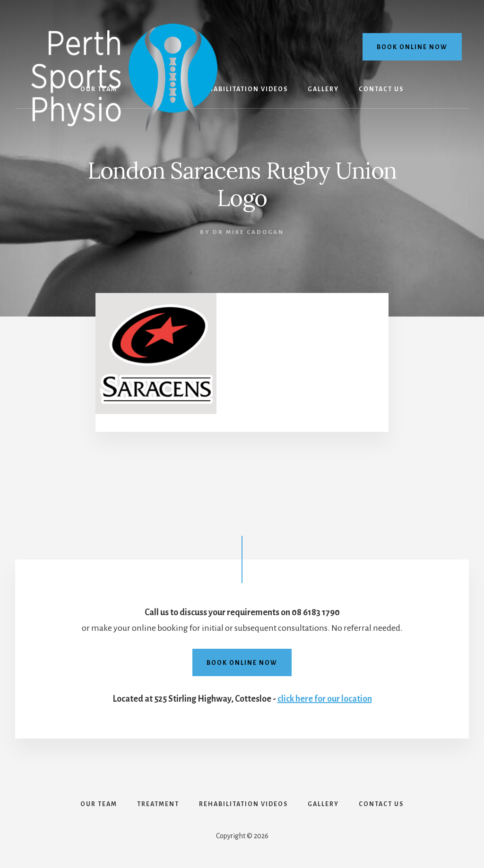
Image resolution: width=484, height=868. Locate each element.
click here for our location (325, 699)
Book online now (412, 47)
